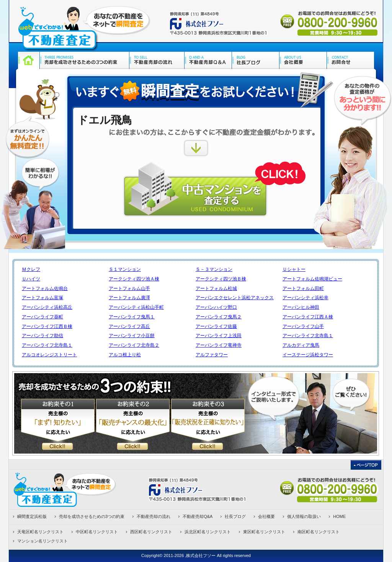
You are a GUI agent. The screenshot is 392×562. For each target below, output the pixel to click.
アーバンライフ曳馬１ (132, 317)
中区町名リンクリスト (97, 532)
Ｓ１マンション (125, 269)
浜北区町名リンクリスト (208, 532)
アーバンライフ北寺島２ (134, 345)
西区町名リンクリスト (151, 532)
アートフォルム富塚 (42, 298)
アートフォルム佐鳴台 (45, 288)
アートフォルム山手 (129, 288)
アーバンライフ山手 (303, 326)
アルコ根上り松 (125, 355)
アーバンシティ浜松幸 (305, 298)
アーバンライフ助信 (42, 336)
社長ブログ (235, 516)
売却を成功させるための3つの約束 (92, 516)
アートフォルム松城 (216, 288)
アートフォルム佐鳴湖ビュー (312, 279)
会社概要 (266, 516)
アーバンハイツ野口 (216, 307)
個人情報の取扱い (304, 516)
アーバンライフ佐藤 (216, 326)
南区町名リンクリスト (318, 532)
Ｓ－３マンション (214, 269)
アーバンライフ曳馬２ (219, 317)
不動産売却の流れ (154, 516)
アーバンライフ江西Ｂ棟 (47, 326)
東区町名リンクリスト (264, 532)
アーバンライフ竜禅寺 (219, 345)
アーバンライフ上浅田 (219, 336)
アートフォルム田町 (303, 288)
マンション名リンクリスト (42, 541)
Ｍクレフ (31, 269)
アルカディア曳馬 (301, 345)
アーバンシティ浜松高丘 (47, 307)
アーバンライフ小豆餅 (132, 336)
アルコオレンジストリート (49, 355)
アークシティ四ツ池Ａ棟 (134, 279)
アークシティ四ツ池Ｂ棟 (221, 279)
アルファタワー (212, 355)
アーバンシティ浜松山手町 (136, 307)
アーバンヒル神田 (301, 307)
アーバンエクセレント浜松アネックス (235, 298)
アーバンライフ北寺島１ (308, 336)
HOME (339, 516)
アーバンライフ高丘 (129, 326)
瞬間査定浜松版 (32, 516)
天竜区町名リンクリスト (40, 532)
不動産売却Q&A (198, 516)
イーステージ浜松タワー (308, 355)
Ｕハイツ (31, 279)
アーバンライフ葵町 (42, 317)
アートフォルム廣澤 (129, 298)
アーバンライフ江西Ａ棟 (308, 317)
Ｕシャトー (294, 269)
